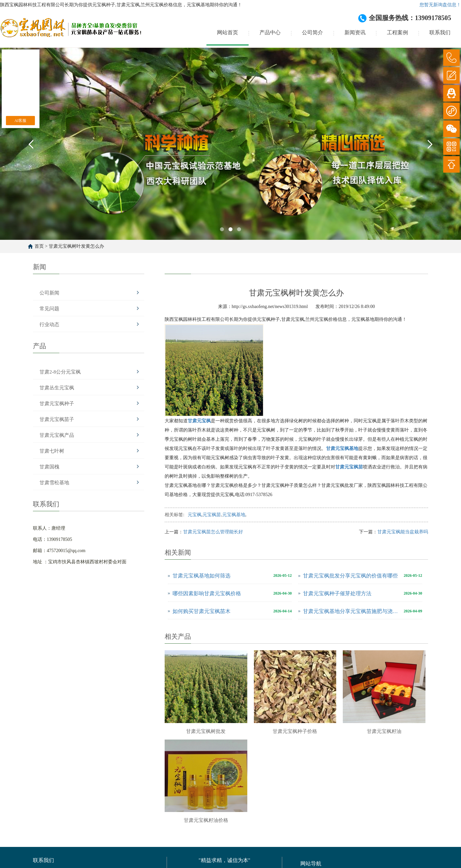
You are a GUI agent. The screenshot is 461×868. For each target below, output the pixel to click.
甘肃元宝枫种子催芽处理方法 (337, 593)
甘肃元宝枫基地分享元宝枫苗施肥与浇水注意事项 (352, 611)
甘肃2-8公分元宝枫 (60, 372)
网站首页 (228, 32)
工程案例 (397, 32)
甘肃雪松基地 (54, 483)
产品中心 (270, 32)
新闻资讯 (355, 32)
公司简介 (312, 32)
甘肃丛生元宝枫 (57, 388)
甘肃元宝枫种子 (57, 404)
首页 (39, 246)
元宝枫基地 (234, 515)
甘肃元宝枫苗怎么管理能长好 (213, 532)
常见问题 (49, 309)
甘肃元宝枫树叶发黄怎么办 (76, 246)
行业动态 (49, 324)
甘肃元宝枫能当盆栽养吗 (403, 532)
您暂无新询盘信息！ (440, 5)
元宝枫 (195, 515)
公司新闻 (49, 293)
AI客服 (21, 121)
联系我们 (440, 32)
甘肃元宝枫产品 (57, 435)
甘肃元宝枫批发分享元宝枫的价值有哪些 (350, 576)
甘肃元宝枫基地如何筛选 (202, 576)
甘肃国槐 (49, 467)
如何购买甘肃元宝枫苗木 (202, 611)
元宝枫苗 (212, 515)
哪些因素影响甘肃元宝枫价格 (207, 593)
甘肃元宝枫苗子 (57, 419)
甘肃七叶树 (52, 451)
